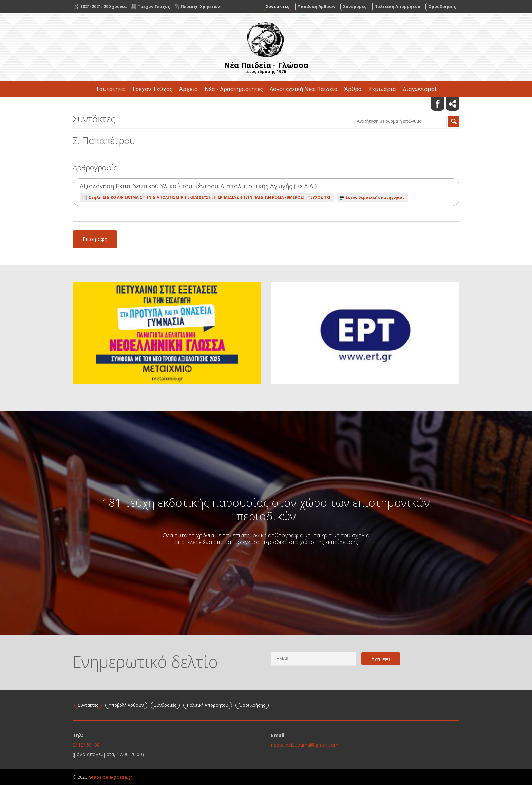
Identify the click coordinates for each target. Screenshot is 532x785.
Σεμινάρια (382, 89)
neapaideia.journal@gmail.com (305, 745)
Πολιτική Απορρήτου (397, 7)
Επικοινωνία (266, 104)
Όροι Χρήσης (442, 7)
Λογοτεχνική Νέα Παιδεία (304, 89)
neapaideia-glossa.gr (110, 777)
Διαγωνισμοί (420, 89)
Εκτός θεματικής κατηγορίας (375, 197)
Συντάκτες (278, 7)
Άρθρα (353, 89)
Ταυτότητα (110, 89)
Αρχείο (188, 89)
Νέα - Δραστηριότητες (234, 89)
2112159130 (86, 745)
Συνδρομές (355, 7)
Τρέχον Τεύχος (152, 89)
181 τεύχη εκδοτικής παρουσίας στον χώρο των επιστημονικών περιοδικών (266, 509)
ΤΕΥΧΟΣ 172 (209, 197)
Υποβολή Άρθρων (316, 7)
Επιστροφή (95, 239)
